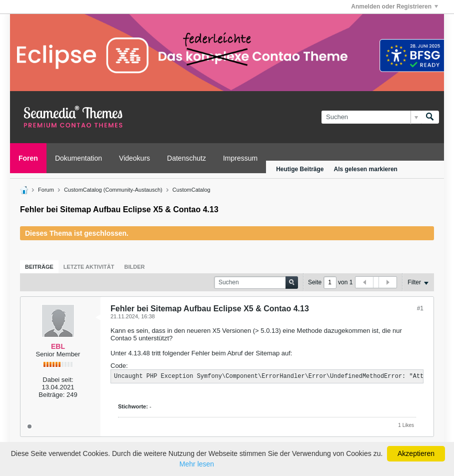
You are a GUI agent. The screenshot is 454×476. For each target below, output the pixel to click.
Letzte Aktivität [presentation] (89, 267)
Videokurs (134, 158)
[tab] (39, 267)
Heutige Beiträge (300, 169)
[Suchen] (371, 117)
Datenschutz (186, 158)
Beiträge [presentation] (39, 267)
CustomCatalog (191, 190)
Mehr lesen (197, 464)
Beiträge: (51, 395)
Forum (46, 190)
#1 (420, 308)
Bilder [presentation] (134, 267)
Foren (28, 158)
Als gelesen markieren (366, 169)
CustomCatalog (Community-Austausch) (113, 190)
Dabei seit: (58, 380)
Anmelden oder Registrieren (394, 7)
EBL (58, 346)
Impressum (240, 158)
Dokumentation (78, 158)
